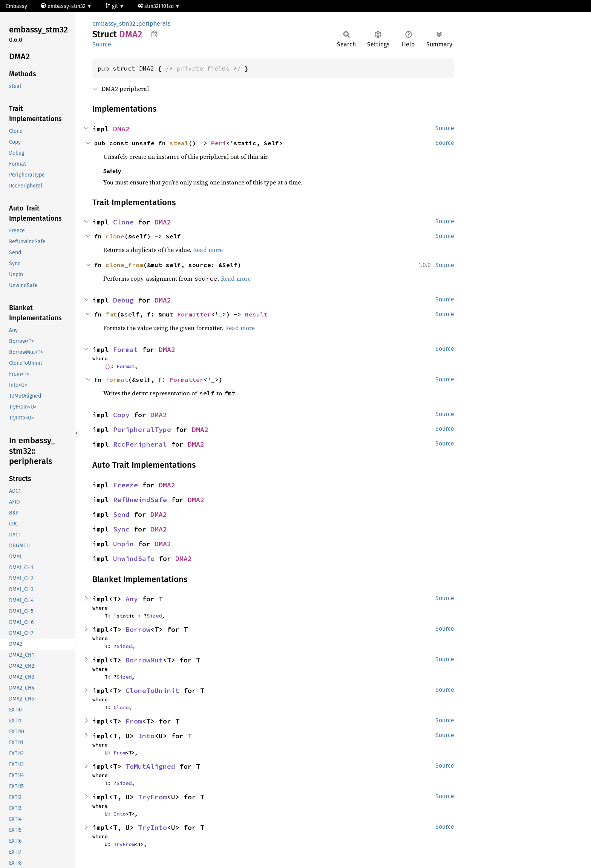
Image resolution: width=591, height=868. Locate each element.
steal (179, 143)
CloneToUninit (152, 691)
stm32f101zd (156, 6)
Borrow (138, 629)
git (112, 6)
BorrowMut (144, 660)
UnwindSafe (134, 558)
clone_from (124, 265)
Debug (123, 300)
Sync (121, 529)
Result (256, 314)
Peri (219, 143)
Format (126, 350)
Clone (123, 222)
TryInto (152, 827)
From (134, 721)
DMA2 (121, 129)
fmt (111, 314)
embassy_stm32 (114, 24)
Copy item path (154, 34)
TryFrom (152, 797)
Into (146, 736)
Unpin (123, 544)
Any (132, 599)
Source (102, 44)
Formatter (194, 314)
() (107, 366)
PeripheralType (142, 429)
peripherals (154, 24)
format (117, 379)
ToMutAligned (150, 766)
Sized (154, 616)
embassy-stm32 (64, 6)
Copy (121, 415)
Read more (208, 250)
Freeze (126, 485)
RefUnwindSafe (140, 500)
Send (121, 514)
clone (115, 236)
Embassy (17, 6)
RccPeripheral (140, 444)
